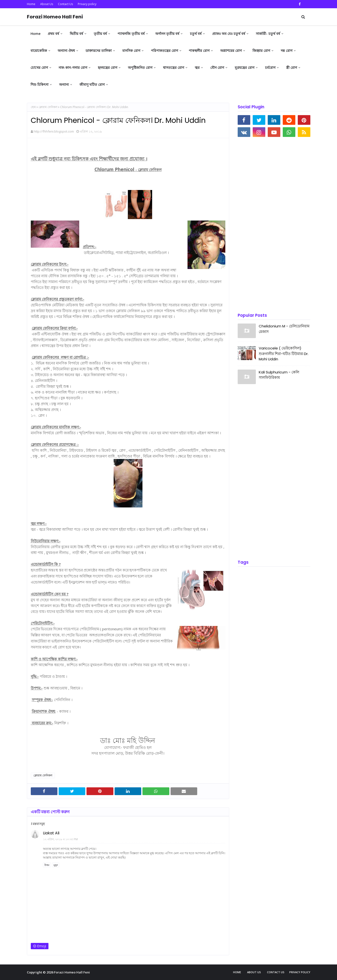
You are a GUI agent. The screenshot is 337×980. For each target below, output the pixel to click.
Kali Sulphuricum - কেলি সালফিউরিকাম (279, 375)
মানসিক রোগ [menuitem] (131, 51)
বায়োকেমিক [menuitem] (39, 51)
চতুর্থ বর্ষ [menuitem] (196, 34)
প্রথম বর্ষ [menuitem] (53, 34)
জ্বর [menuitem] (197, 67)
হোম (33, 107)
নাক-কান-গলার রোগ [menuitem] (73, 67)
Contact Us (65, 4)
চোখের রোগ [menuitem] (39, 67)
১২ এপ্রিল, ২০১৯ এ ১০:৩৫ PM (60, 839)
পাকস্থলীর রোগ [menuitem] (199, 51)
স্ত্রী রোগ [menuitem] (292, 67)
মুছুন (56, 865)
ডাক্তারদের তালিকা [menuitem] (99, 51)
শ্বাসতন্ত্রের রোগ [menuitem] (174, 67)
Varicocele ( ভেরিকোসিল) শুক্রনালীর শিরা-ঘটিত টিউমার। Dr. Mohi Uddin (284, 354)
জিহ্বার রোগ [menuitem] (261, 51)
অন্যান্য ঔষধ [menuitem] (66, 51)
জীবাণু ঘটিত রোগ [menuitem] (92, 84)
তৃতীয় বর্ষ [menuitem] (100, 34)
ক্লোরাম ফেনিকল (48, 107)
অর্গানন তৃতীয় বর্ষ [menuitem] (167, 34)
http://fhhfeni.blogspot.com (54, 131)
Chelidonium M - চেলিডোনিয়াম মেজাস (284, 329)
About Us (47, 4)
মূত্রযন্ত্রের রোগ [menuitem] (245, 67)
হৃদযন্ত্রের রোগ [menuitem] (108, 67)
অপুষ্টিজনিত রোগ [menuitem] (140, 67)
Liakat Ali (51, 833)
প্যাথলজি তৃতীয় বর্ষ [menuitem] (131, 34)
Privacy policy (87, 4)
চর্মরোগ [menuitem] (270, 67)
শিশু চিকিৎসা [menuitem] (39, 84)
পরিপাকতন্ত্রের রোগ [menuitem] (165, 51)
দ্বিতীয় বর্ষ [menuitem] (76, 34)
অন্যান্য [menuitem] (64, 84)
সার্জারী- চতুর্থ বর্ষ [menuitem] (268, 34)
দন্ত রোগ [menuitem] (287, 51)
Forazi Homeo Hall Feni (55, 17)
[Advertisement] (274, 225)
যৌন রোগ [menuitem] (217, 67)
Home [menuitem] (35, 34)
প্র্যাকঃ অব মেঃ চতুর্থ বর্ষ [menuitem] (229, 34)
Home (31, 4)
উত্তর (47, 865)
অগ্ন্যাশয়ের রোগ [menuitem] (231, 51)
